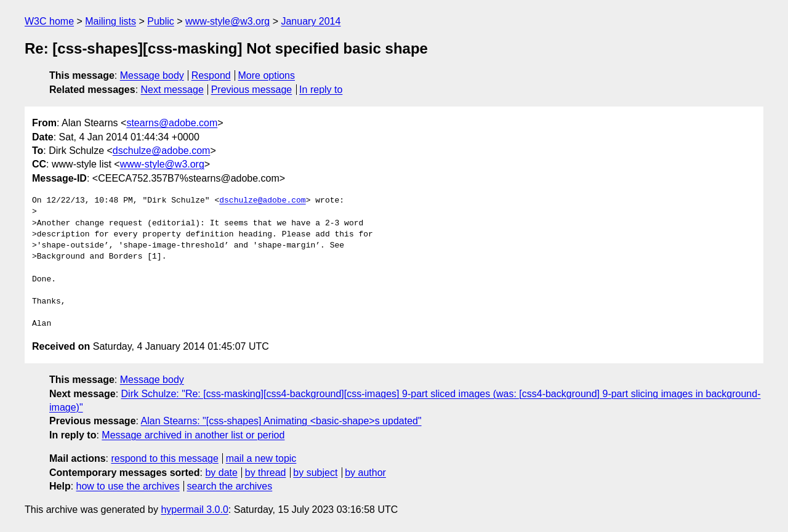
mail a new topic (261, 458)
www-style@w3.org (227, 21)
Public (161, 21)
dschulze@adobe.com (162, 151)
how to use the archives (128, 486)
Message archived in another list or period (193, 435)
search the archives (230, 486)
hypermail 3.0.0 (194, 510)
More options (267, 75)
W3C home (49, 21)
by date (221, 473)
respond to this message (164, 458)
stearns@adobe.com (172, 123)
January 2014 (311, 21)
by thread (266, 473)
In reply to (321, 90)
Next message (172, 90)
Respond (211, 75)
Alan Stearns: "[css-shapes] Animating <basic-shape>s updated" (281, 421)
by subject (315, 473)
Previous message (252, 90)
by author (365, 473)
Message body (152, 75)
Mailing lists (111, 21)
